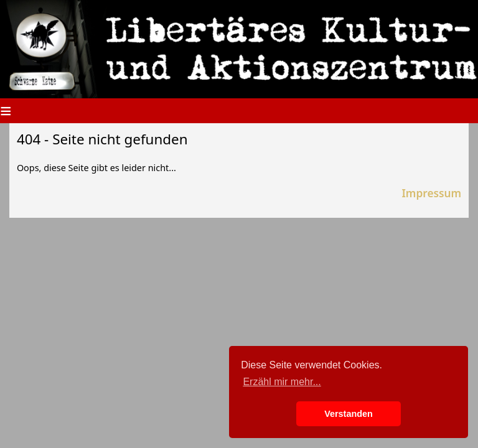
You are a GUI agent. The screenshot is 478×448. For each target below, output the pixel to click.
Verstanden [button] (349, 414)
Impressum (431, 193)
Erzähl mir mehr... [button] (282, 382)
